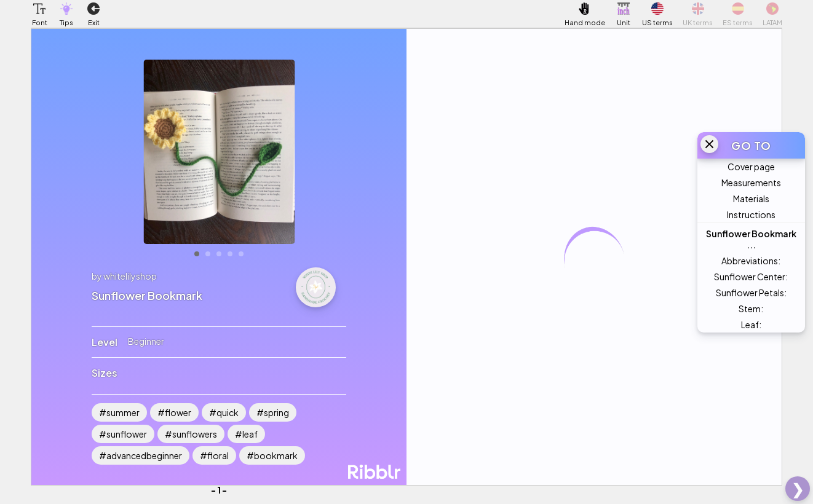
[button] (39, 9)
